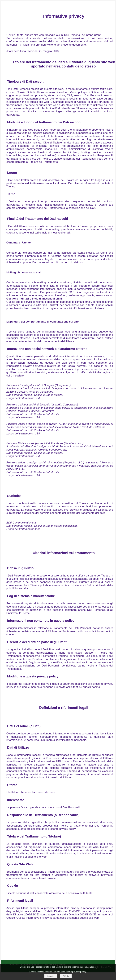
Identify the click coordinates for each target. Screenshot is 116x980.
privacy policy (79, 972)
